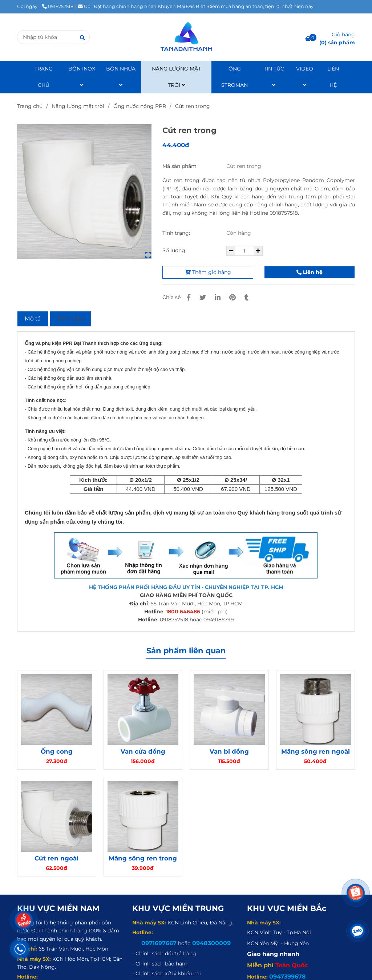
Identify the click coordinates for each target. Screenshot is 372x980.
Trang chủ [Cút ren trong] (30, 106)
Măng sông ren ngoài (316, 751)
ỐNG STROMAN (234, 77)
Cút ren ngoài (56, 858)
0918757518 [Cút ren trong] (58, 6)
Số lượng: (175, 250)
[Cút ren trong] (186, 37)
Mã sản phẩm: (181, 166)
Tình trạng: (177, 233)
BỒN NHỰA (121, 76)
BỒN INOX (82, 76)
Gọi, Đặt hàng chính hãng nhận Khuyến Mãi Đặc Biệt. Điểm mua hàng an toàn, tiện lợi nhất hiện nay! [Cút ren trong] (196, 6)
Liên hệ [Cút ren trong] (310, 272)
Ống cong (57, 751)
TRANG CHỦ (44, 77)
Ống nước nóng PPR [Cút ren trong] (140, 106)
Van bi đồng (229, 751)
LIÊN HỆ (333, 77)
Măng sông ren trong (143, 858)
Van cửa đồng (143, 751)
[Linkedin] (218, 297)
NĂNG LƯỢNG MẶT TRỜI (176, 77)
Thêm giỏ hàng (208, 272)
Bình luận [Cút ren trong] (71, 318)
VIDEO (305, 76)
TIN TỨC (274, 76)
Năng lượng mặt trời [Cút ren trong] (78, 106)
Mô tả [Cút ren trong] (33, 318)
